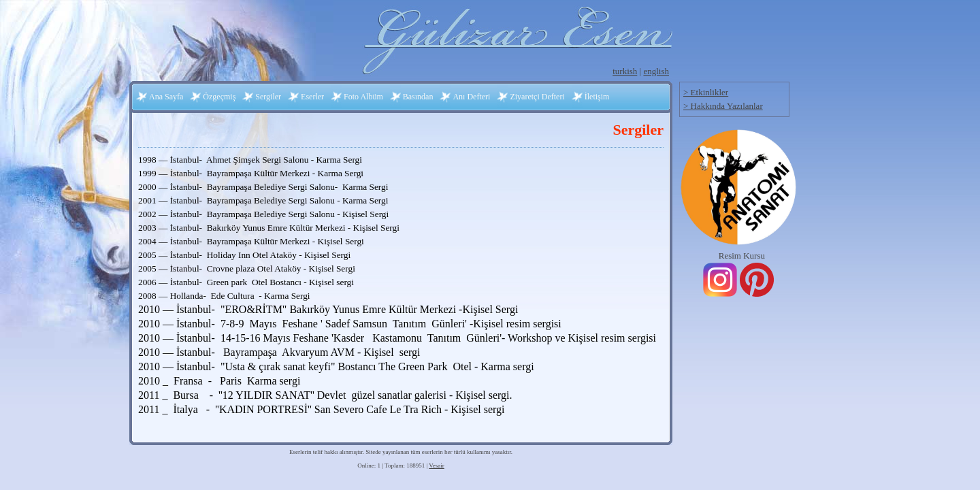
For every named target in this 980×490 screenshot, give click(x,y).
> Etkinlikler (706, 92)
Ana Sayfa (166, 97)
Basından (418, 97)
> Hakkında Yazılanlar (723, 106)
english (656, 71)
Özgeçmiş (219, 97)
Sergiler (268, 97)
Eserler (312, 97)
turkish (625, 71)
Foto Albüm (363, 97)
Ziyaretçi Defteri (537, 97)
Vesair (437, 465)
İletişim (597, 97)
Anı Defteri (471, 97)
